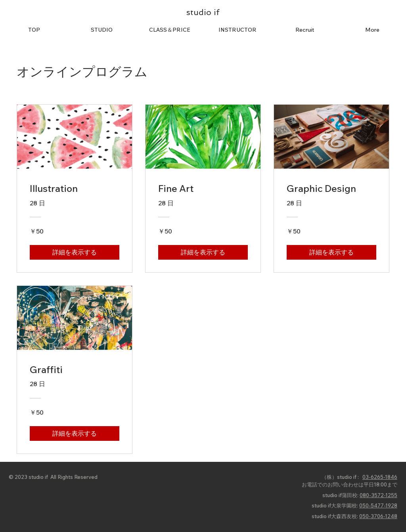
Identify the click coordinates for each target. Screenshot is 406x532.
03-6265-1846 (380, 477)
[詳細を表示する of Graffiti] (75, 433)
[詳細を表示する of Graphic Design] (331, 252)
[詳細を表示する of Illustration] (75, 252)
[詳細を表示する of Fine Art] (203, 252)
